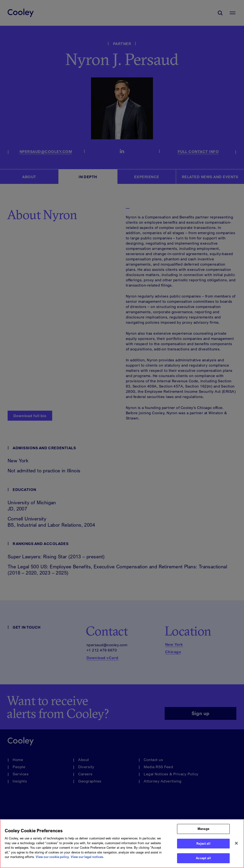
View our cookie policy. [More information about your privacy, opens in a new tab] (53, 857)
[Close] (236, 843)
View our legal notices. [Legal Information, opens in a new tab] (87, 857)
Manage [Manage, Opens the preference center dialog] (203, 829)
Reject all (203, 844)
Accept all (203, 858)
